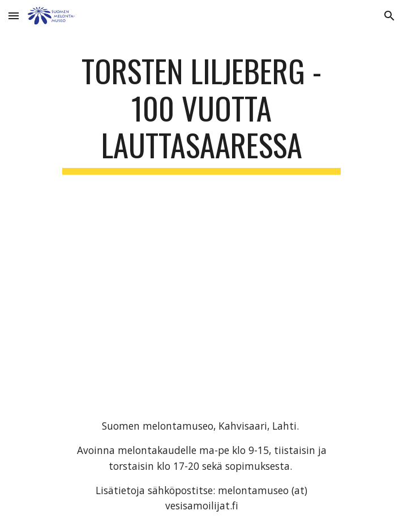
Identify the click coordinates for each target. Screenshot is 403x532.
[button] (14, 16)
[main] (201, 113)
